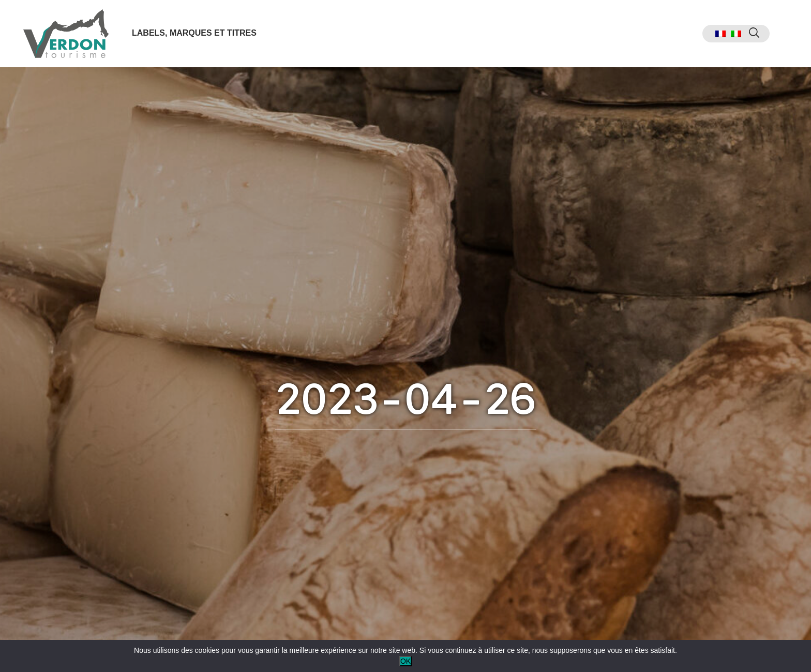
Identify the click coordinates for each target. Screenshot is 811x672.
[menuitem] (720, 34)
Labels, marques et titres (194, 33)
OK (405, 661)
